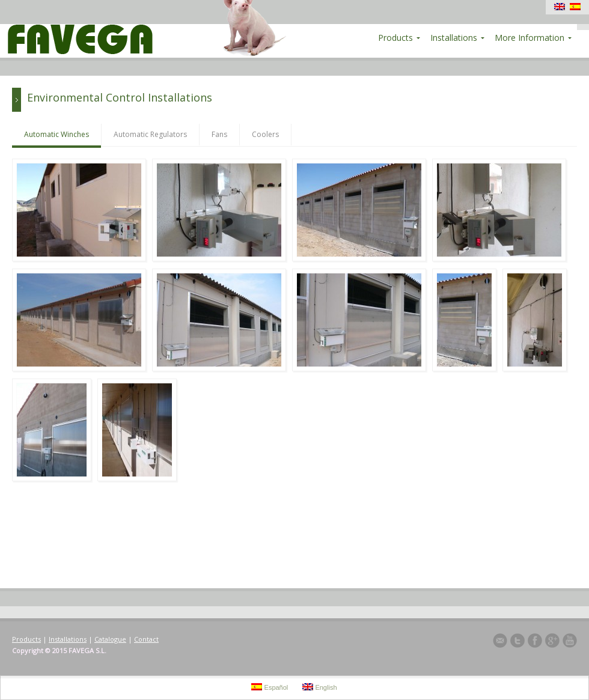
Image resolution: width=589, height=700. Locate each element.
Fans (219, 134)
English (319, 687)
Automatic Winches (56, 134)
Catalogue (110, 639)
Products (26, 639)
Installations (68, 639)
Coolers (265, 134)
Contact (146, 639)
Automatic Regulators (150, 134)
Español (270, 687)
